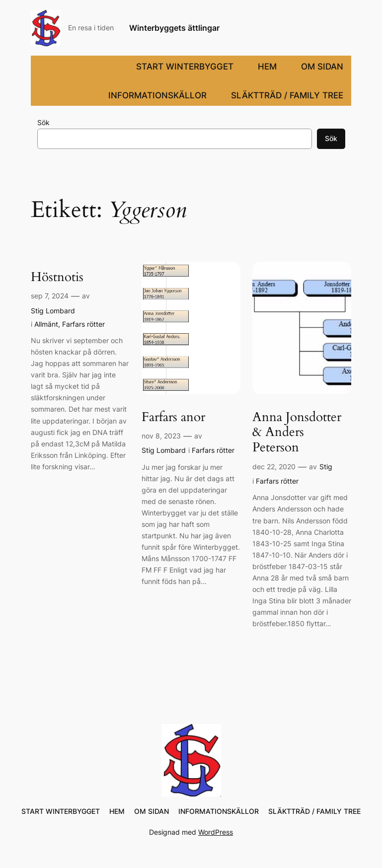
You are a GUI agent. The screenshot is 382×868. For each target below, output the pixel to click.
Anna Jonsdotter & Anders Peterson (297, 433)
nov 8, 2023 (161, 436)
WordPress (216, 832)
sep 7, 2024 (50, 296)
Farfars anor (173, 417)
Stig (326, 467)
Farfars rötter (83, 324)
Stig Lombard (53, 311)
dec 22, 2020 (274, 467)
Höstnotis (57, 277)
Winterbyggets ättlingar (174, 28)
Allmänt (46, 324)
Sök (43, 122)
